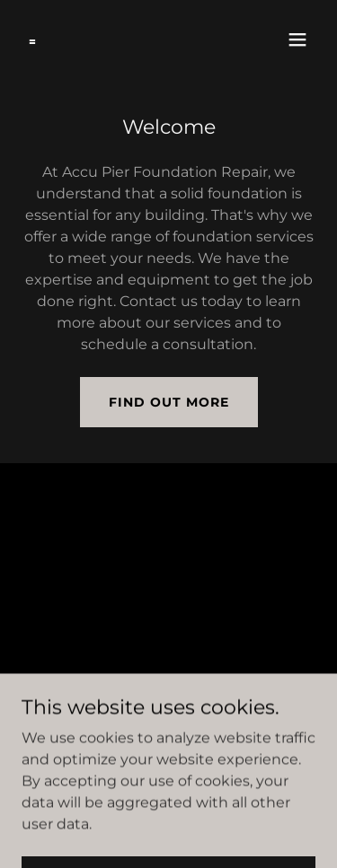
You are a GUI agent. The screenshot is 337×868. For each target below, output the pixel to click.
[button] (297, 39)
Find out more (169, 402)
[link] (32, 40)
